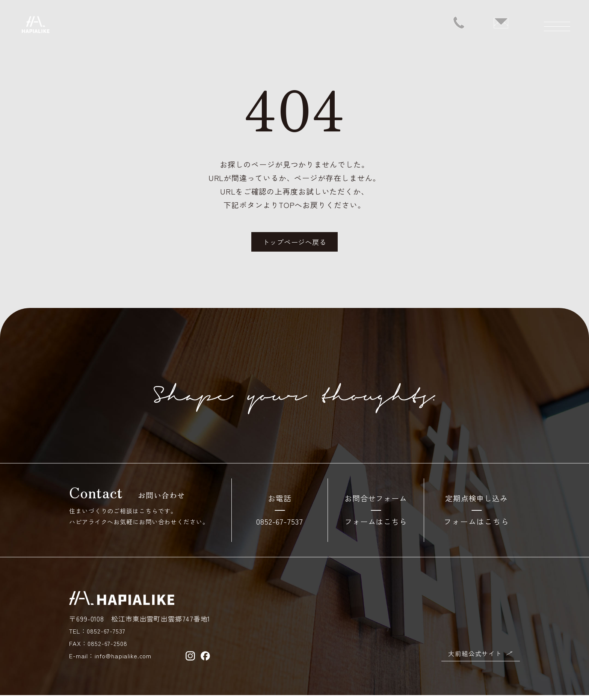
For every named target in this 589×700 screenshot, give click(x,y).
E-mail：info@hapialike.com (113, 660)
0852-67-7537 (280, 526)
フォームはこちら (376, 526)
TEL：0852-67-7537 (100, 636)
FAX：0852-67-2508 (100, 648)
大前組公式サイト (473, 658)
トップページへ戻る (294, 245)
